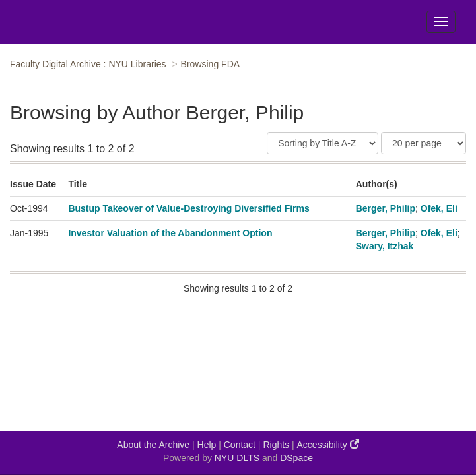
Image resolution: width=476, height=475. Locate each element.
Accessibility (328, 444)
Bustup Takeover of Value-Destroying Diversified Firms (188, 208)
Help (207, 445)
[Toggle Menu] (441, 22)
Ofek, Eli (439, 208)
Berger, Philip (386, 208)
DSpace (296, 458)
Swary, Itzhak (385, 246)
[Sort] (323, 143)
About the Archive (153, 445)
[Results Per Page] (424, 143)
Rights (276, 445)
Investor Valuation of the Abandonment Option (170, 233)
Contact (240, 445)
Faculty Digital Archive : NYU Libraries (88, 64)
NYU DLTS (237, 458)
